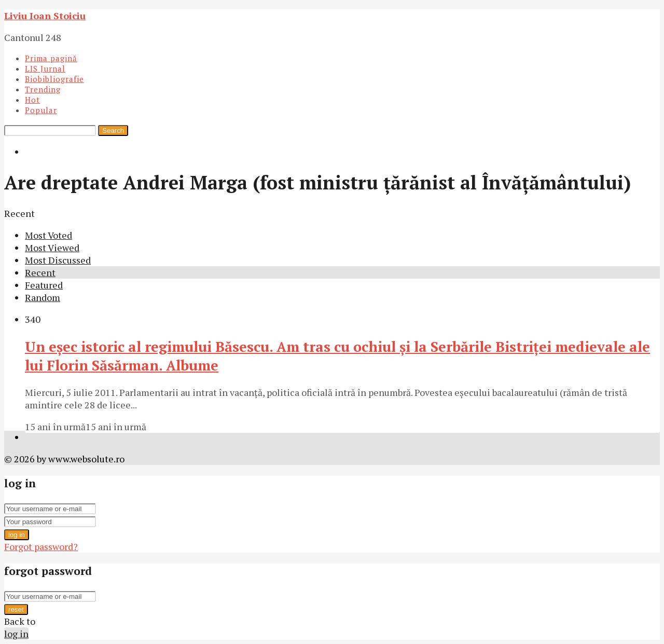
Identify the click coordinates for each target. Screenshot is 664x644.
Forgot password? (41, 546)
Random (43, 297)
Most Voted (49, 235)
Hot (32, 100)
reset (16, 609)
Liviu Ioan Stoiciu (45, 16)
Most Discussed (58, 260)
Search (113, 131)
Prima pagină (51, 58)
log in (17, 535)
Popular (41, 110)
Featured (44, 285)
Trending (43, 89)
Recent (40, 272)
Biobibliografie (54, 79)
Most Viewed (52, 248)
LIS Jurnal (45, 68)
